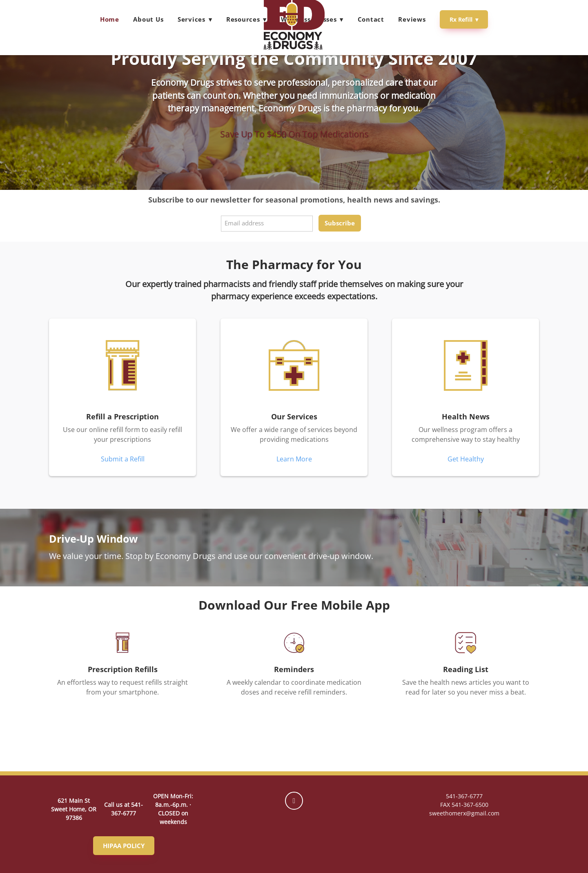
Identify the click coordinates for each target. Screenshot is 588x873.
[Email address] (267, 224)
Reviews (412, 19)
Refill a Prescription (122, 416)
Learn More (294, 459)
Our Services (294, 416)
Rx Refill (464, 19)
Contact (371, 19)
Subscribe (340, 223)
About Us (148, 19)
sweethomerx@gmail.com (464, 813)
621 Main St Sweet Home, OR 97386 (74, 809)
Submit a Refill (123, 459)
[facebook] (294, 801)
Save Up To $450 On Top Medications (294, 134)
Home (110, 19)
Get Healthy (466, 459)
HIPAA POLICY (124, 846)
